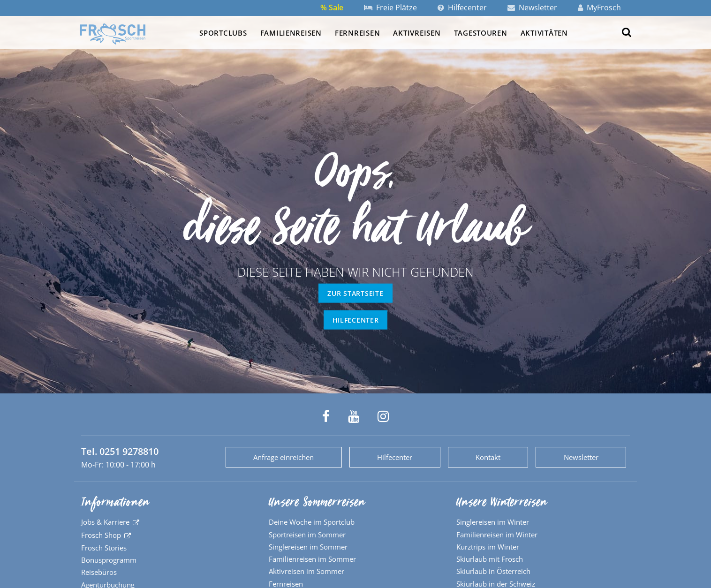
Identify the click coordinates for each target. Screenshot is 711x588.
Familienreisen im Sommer (312, 559)
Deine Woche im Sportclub (312, 522)
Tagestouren (481, 33)
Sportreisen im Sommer (307, 535)
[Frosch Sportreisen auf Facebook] (326, 416)
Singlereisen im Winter (493, 522)
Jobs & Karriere (105, 522)
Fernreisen (357, 33)
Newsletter (532, 8)
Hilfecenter (462, 8)
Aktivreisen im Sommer (306, 571)
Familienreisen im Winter (497, 535)
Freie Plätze (390, 8)
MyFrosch (599, 8)
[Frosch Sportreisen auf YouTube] (354, 416)
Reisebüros (99, 572)
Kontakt (488, 457)
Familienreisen (291, 33)
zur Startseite (355, 293)
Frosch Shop (101, 535)
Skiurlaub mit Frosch (490, 559)
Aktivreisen (417, 33)
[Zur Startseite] (113, 34)
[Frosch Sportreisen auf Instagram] (383, 416)
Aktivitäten (544, 33)
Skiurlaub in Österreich (493, 571)
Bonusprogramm (109, 560)
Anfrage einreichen (284, 457)
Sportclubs (223, 33)
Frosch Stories (104, 548)
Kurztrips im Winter (488, 547)
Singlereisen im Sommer (308, 547)
